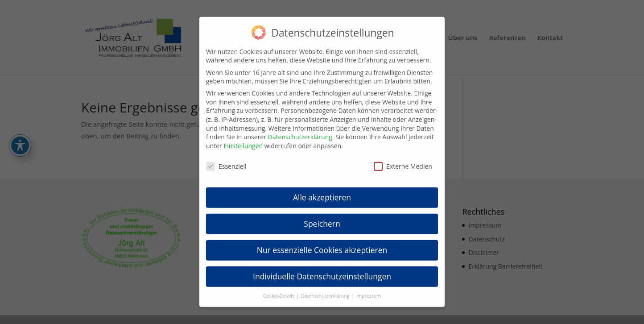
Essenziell (226, 160)
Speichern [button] (322, 218)
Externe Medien (403, 160)
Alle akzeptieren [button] (322, 191)
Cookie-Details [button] (279, 290)
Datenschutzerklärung (300, 131)
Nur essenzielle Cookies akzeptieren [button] (322, 244)
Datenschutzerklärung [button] (326, 290)
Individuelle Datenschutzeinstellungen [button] (322, 270)
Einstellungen (243, 140)
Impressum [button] (369, 290)
